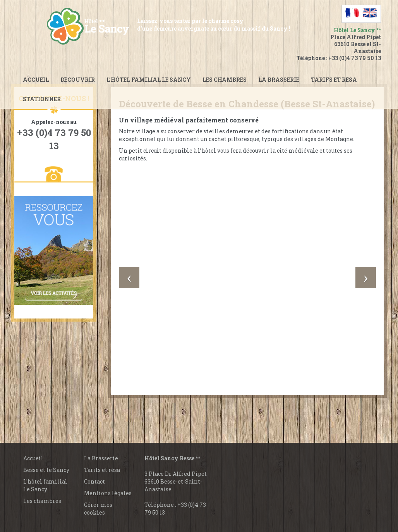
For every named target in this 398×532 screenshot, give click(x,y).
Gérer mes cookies (98, 509)
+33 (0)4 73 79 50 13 (355, 58)
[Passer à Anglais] (370, 13)
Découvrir (78, 80)
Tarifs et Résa (334, 80)
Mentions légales (108, 493)
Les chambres (225, 80)
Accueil (36, 80)
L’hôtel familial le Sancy (149, 80)
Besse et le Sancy (46, 470)
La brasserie (279, 80)
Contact (94, 481)
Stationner (42, 99)
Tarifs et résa (102, 470)
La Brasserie (101, 458)
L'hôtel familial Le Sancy (45, 485)
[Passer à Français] (353, 13)
